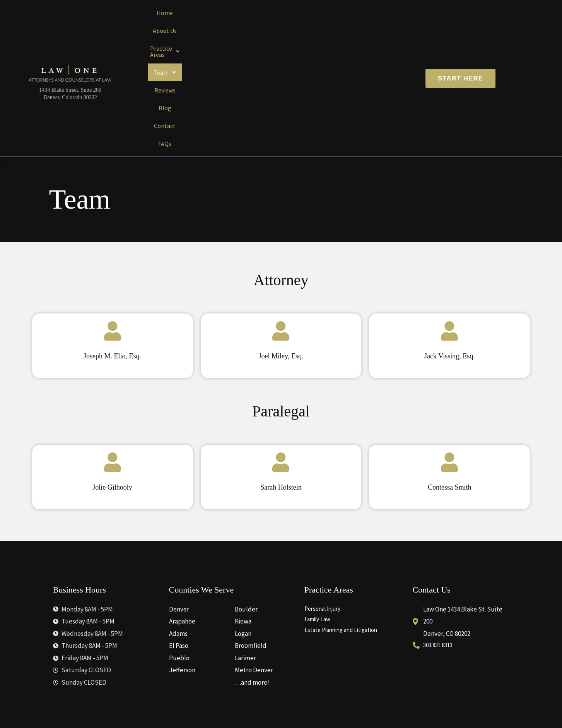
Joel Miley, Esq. (281, 251)
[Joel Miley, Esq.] (281, 228)
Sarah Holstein (281, 382)
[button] (238, 27)
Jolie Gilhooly (112, 382)
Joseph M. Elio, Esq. (112, 251)
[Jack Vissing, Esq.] (449, 228)
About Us (192, 27)
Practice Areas (238, 27)
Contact (374, 27)
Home (160, 27)
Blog (346, 27)
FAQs (403, 27)
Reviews (317, 27)
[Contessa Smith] (449, 359)
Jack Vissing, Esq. (449, 251)
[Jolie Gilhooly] (113, 359)
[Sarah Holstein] (281, 359)
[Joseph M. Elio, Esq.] (113, 228)
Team (284, 27)
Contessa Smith (449, 382)
